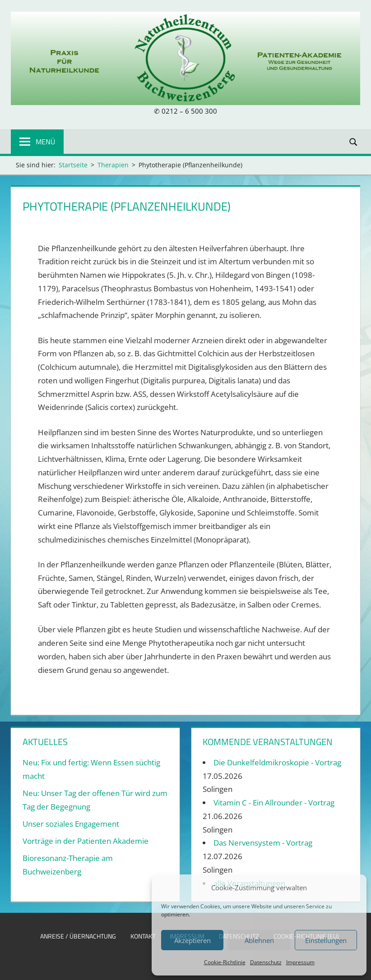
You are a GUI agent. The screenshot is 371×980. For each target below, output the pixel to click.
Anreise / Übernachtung (78, 936)
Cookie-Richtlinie (225, 962)
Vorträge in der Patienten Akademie (86, 841)
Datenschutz (266, 962)
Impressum (300, 962)
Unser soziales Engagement (71, 824)
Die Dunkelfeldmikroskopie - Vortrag (277, 762)
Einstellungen (326, 940)
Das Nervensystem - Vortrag (263, 843)
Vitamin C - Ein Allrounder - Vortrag (274, 803)
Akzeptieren (192, 940)
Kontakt (143, 936)
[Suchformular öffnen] (354, 141)
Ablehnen (259, 940)
